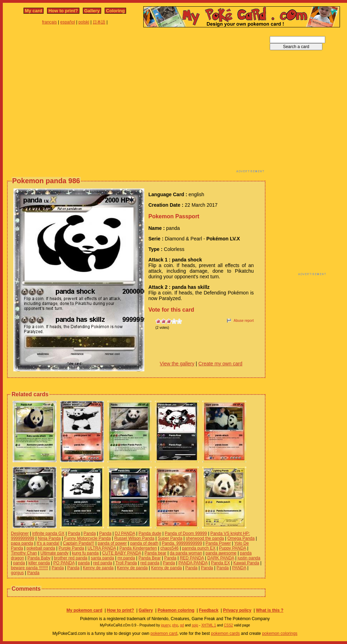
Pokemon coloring (176, 610)
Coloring (115, 11)
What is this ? (270, 610)
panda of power (112, 543)
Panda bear (156, 553)
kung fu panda (85, 553)
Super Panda (170, 538)
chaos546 (170, 548)
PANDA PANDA (193, 563)
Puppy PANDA (233, 548)
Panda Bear (149, 558)
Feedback (208, 610)
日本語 (99, 22)
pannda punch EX (199, 548)
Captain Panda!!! (78, 543)
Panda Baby (39, 558)
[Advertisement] (66, 102)
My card (34, 11)
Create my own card (220, 364)
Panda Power (218, 543)
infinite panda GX (48, 533)
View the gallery (177, 364)
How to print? (63, 11)
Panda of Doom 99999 (186, 533)
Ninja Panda (49, 538)
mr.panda (126, 558)
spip (195, 625)
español (68, 22)
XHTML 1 (209, 625)
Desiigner (20, 533)
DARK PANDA (221, 558)
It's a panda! (48, 543)
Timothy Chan (24, 553)
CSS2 (228, 625)
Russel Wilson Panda (134, 538)
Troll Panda (126, 563)
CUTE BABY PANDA (122, 553)
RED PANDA (192, 558)
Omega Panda (241, 538)
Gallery (92, 11)
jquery (166, 625)
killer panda (39, 563)
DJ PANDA (125, 533)
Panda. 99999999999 (182, 543)
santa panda (103, 558)
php (175, 625)
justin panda (249, 558)
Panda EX (221, 563)
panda (19, 563)
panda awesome (221, 553)
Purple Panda (71, 548)
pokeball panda (41, 548)
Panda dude (150, 533)
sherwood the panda (205, 538)
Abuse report (244, 321)
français (50, 22)
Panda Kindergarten (138, 548)
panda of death (144, 543)
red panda (103, 563)
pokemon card (164, 633)
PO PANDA (64, 563)
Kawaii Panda (246, 563)
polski (84, 22)
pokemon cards (225, 633)
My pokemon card (84, 610)
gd (182, 625)
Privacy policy (237, 610)
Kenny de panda (98, 568)
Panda (74, 533)
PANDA (239, 568)
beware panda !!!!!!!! (30, 568)
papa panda (22, 543)
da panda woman (186, 553)
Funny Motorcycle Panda (88, 538)
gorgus (17, 573)
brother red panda (70, 558)
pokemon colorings (280, 633)
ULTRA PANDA (102, 548)
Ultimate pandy (54, 553)
